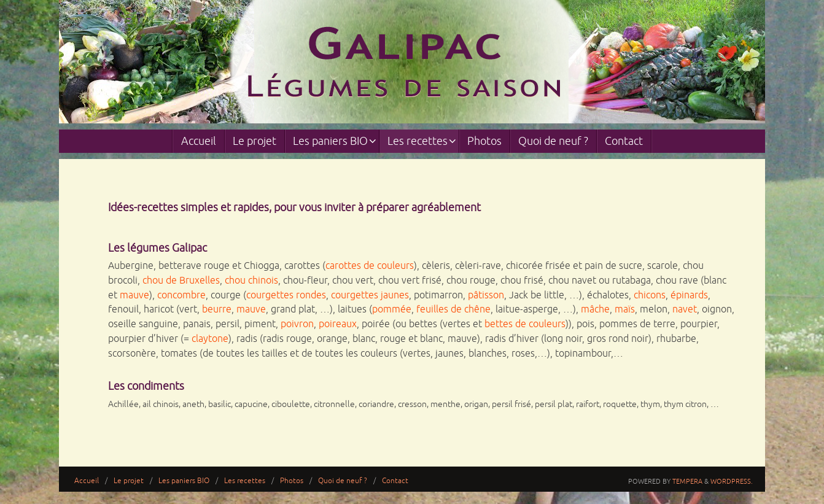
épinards (689, 295)
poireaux (338, 324)
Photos (292, 481)
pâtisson (486, 295)
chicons (650, 295)
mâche (595, 309)
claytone (210, 339)
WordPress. (732, 481)
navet (685, 309)
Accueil (87, 481)
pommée (392, 309)
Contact (395, 481)
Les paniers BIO (184, 481)
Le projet (129, 481)
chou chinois (251, 281)
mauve (134, 295)
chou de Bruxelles (181, 281)
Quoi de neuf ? (343, 481)
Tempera (687, 481)
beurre (217, 309)
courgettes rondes (286, 295)
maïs (625, 309)
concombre (181, 295)
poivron (297, 324)
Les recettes (245, 481)
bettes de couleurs (525, 324)
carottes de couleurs (370, 266)
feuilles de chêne (453, 309)
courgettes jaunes (370, 295)
